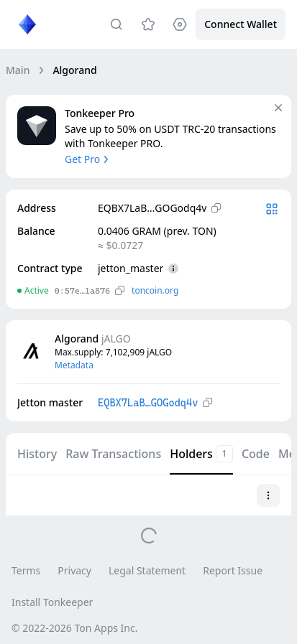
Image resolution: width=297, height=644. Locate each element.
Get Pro (88, 159)
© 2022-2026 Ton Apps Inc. (74, 628)
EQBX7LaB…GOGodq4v (148, 403)
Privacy (74, 570)
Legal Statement (147, 570)
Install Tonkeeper (52, 602)
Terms (26, 570)
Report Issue (233, 570)
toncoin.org (155, 290)
